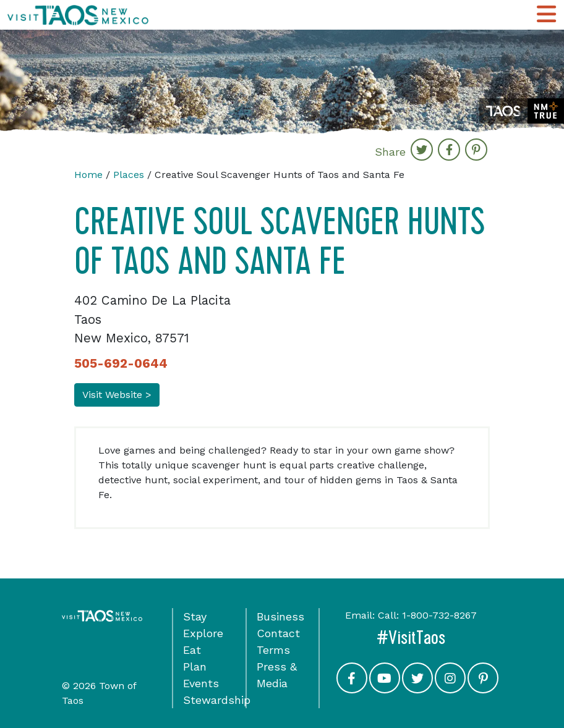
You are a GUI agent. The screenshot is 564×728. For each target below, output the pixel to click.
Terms (273, 650)
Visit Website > (117, 395)
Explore (203, 633)
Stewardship (217, 700)
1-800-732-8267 (439, 615)
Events (201, 683)
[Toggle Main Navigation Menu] (546, 15)
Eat (192, 650)
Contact (278, 633)
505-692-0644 (121, 363)
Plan (195, 667)
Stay (195, 616)
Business (280, 616)
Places (129, 175)
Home (88, 175)
